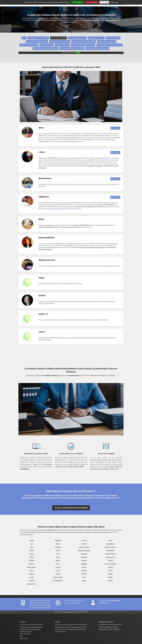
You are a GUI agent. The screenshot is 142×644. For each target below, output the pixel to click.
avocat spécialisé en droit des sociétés (72, 48)
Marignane (84, 557)
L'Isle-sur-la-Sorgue (84, 547)
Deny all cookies (92, 2)
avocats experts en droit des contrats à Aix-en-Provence (64, 209)
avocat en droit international (29, 45)
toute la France (25, 469)
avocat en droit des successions (60, 41)
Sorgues (110, 567)
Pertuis (110, 541)
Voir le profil (115, 128)
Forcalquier (58, 547)
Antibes (32, 541)
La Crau (58, 571)
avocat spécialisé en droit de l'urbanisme (109, 45)
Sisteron (110, 561)
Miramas (84, 571)
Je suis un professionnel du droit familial (71, 508)
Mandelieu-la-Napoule (84, 551)
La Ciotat (58, 567)
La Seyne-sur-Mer (58, 577)
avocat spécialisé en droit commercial (83, 45)
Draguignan (58, 541)
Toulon (110, 571)
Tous (24, 38)
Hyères (58, 561)
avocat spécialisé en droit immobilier (98, 48)
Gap (58, 554)
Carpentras (32, 574)
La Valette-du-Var (58, 581)
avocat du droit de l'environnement (37, 41)
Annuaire (22, 627)
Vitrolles (110, 581)
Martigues (84, 564)
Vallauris (110, 574)
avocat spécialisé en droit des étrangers (45, 48)
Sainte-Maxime (110, 544)
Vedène (110, 577)
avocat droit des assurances (77, 38)
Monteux (84, 574)
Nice (84, 577)
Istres (58, 564)
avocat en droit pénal (46, 45)
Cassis (32, 577)
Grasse (58, 557)
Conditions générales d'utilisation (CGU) (30, 629)
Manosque (84, 554)
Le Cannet (84, 541)
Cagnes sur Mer (32, 567)
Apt (32, 544)
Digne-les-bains (32, 584)
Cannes (32, 571)
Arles (32, 547)
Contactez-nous (24, 638)
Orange (84, 581)
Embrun (58, 544)
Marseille (84, 561)
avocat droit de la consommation (38, 38)
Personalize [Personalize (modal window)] (104, 2)
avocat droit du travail (113, 38)
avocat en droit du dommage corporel (84, 41)
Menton (84, 567)
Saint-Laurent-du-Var (110, 547)
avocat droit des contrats (96, 38)
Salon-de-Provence (110, 554)
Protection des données (26, 632)
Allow (78, 53)
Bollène (32, 557)
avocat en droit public (62, 45)
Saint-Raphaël (110, 551)
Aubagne (32, 551)
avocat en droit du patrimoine (107, 41)
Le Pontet (84, 544)
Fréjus (58, 551)
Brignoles (32, 564)
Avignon (32, 554)
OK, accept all (77, 2)
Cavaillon (32, 581)
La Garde (58, 574)
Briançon (32, 561)
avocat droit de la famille (59, 38)
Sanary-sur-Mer (110, 557)
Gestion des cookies (25, 634)
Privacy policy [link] (114, 2)
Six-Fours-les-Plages (110, 564)
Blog (21, 636)
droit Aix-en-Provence (60, 632)
